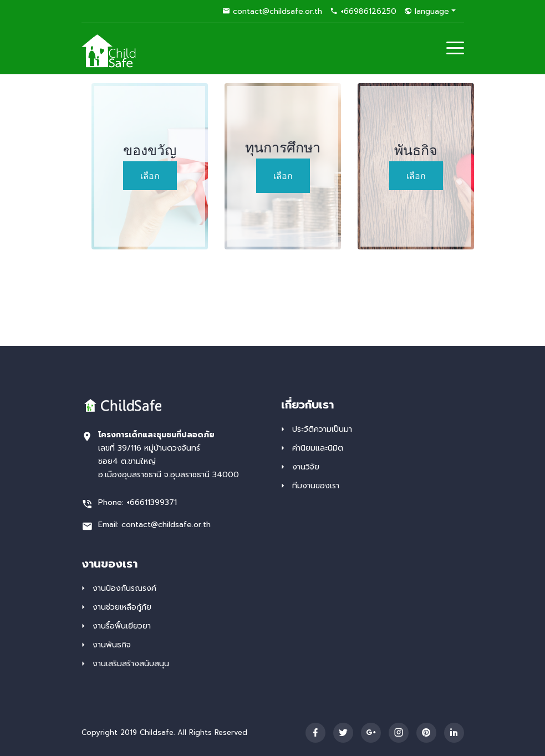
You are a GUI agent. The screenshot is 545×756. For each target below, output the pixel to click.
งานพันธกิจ (112, 645)
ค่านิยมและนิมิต (318, 448)
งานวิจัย (306, 467)
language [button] (427, 11)
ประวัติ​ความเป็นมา (322, 429)
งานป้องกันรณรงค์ (124, 588)
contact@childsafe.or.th (272, 11)
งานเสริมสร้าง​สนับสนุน (131, 664)
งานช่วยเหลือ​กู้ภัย (122, 607)
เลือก (150, 176)
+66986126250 (363, 11)
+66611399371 (152, 502)
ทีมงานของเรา (316, 486)
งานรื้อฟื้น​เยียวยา (122, 626)
